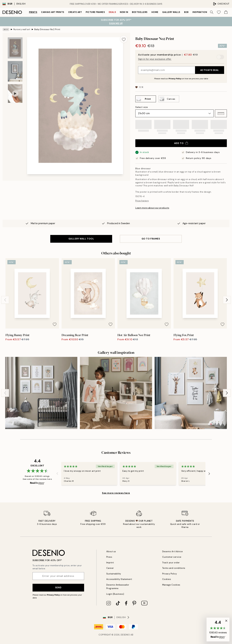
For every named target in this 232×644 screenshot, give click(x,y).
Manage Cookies (171, 585)
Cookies (167, 579)
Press (109, 557)
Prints (33, 12)
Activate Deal (210, 70)
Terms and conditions (174, 568)
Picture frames (95, 12)
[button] (221, 113)
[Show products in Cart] (226, 12)
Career (110, 568)
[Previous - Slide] (5, 300)
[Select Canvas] (169, 99)
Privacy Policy (175, 79)
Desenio (125, 635)
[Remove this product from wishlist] (124, 39)
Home (155, 12)
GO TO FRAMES (151, 239)
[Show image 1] (15, 48)
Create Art (75, 12)
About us (111, 551)
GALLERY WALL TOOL (81, 239)
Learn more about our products (152, 208)
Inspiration (200, 12)
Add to (181, 143)
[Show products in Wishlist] (219, 12)
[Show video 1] (15, 93)
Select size (142, 107)
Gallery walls (171, 12)
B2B (186, 12)
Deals (112, 12)
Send (58, 587)
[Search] (212, 12)
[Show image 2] (15, 71)
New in (124, 12)
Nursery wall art (22, 29)
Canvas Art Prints (53, 12)
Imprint (110, 563)
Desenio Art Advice (173, 551)
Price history (142, 201)
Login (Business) (115, 594)
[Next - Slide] (227, 300)
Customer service (172, 557)
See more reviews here (116, 493)
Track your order (171, 563)
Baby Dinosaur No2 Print (47, 29)
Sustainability (114, 574)
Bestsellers (140, 12)
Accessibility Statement (119, 579)
